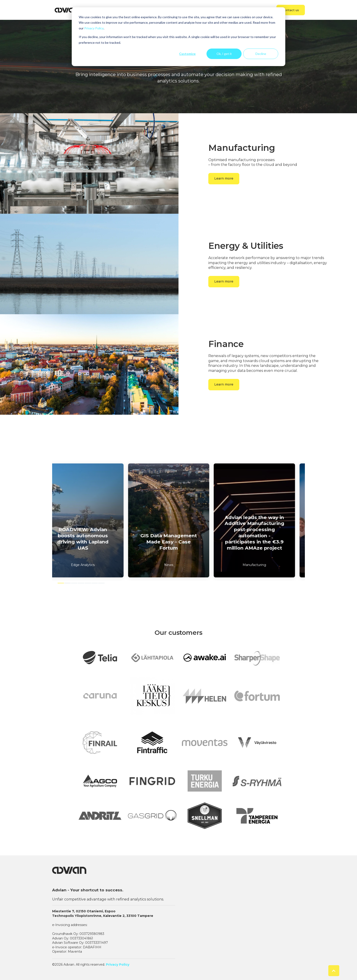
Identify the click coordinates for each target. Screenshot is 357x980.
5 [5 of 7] (88, 583)
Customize (187, 54)
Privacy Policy (94, 28)
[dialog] (178, 37)
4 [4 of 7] (81, 583)
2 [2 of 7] (68, 583)
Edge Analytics (93, 565)
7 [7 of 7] (101, 583)
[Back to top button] (334, 971)
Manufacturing (264, 565)
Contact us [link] (291, 10)
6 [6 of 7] (95, 583)
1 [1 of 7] (61, 583)
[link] (67, 10)
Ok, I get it (224, 54)
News (178, 565)
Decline (261, 54)
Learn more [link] (224, 178)
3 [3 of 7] (74, 583)
